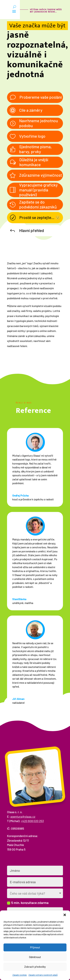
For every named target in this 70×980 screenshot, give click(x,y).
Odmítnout (35, 957)
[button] (65, 915)
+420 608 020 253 (32, 821)
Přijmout (35, 947)
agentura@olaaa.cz (23, 816)
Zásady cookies (20, 975)
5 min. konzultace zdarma (28, 903)
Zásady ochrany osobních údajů (43, 975)
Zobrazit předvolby (35, 967)
